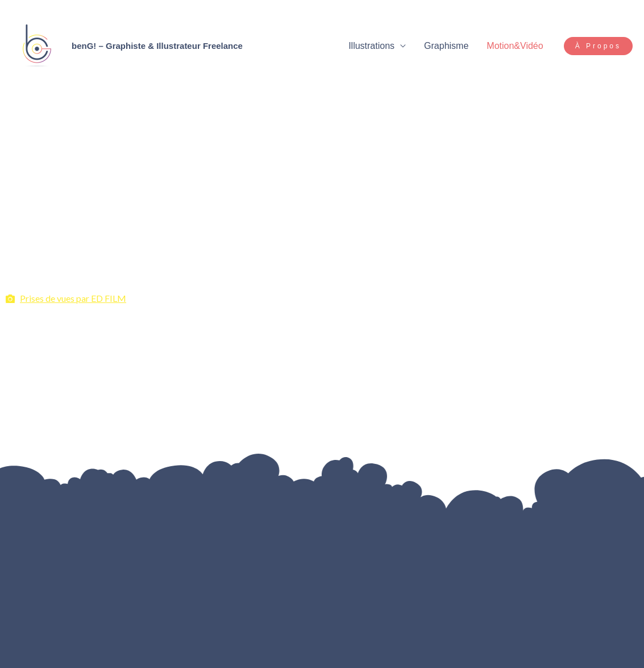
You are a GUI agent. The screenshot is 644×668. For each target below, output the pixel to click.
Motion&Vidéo (515, 46)
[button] (598, 46)
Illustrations (371, 46)
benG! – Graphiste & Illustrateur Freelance (157, 46)
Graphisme (446, 46)
